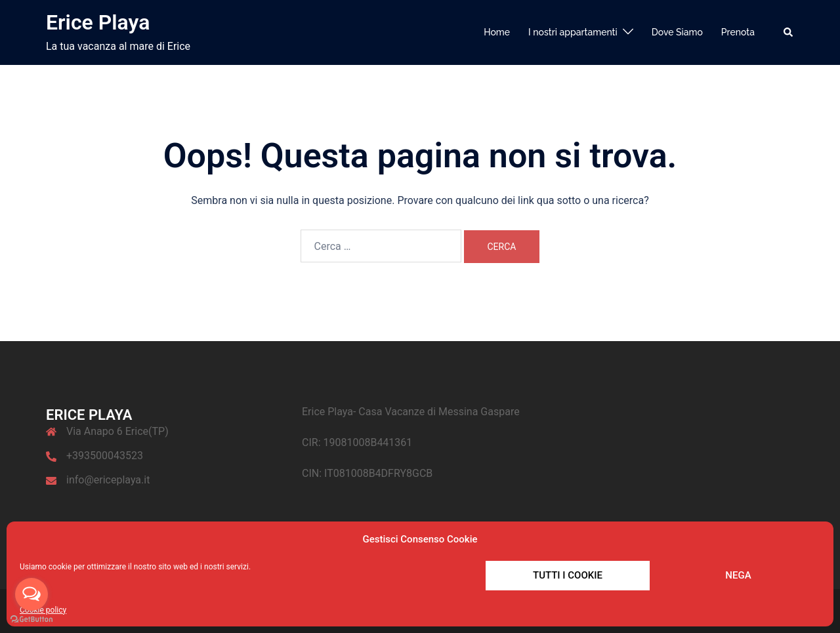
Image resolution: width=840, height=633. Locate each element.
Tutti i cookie (568, 575)
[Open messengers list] (31, 594)
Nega (738, 575)
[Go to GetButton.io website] (31, 620)
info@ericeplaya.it (108, 480)
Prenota (738, 32)
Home (497, 32)
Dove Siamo (677, 32)
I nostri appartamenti (573, 32)
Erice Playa (98, 22)
